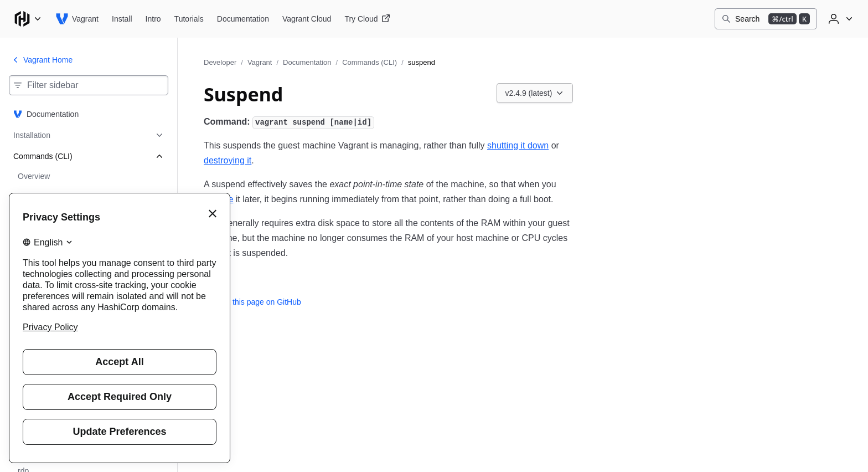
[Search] (766, 19)
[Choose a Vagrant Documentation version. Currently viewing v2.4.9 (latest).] (535, 93)
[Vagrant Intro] (153, 19)
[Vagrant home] (77, 19)
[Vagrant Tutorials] (189, 19)
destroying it (228, 160)
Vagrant (260, 62)
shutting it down (518, 145)
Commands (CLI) (370, 62)
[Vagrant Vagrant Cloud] (307, 19)
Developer (220, 62)
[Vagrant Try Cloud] (367, 19)
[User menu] (839, 19)
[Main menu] (28, 19)
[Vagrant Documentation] (243, 19)
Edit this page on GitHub (252, 302)
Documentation (307, 62)
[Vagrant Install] (122, 19)
